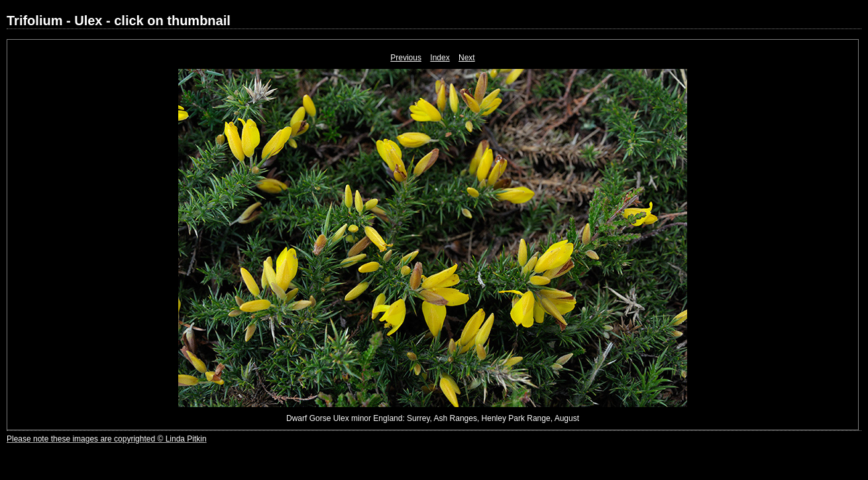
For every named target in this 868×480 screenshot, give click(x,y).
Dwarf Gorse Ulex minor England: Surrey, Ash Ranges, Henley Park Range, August (433, 418)
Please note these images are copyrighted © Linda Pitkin (107, 439)
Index (440, 58)
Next (467, 58)
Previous (406, 58)
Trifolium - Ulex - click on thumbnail (119, 21)
